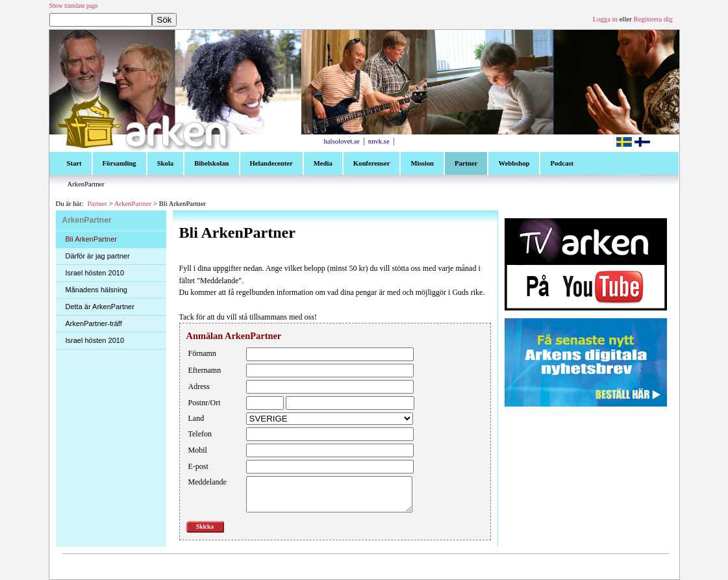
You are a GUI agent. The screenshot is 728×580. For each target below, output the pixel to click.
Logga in (605, 19)
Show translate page (74, 6)
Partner (97, 204)
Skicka (205, 527)
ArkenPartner (133, 204)
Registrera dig (653, 19)
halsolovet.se (342, 141)
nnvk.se (379, 141)
